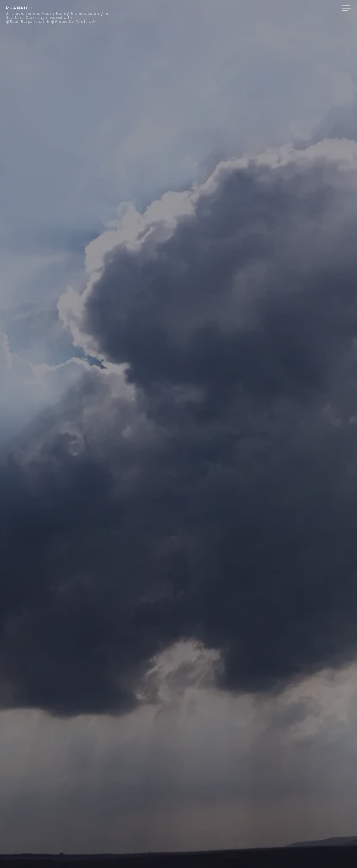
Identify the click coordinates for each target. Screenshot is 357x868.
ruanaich (20, 8)
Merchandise (316, 8)
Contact (279, 8)
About (251, 8)
